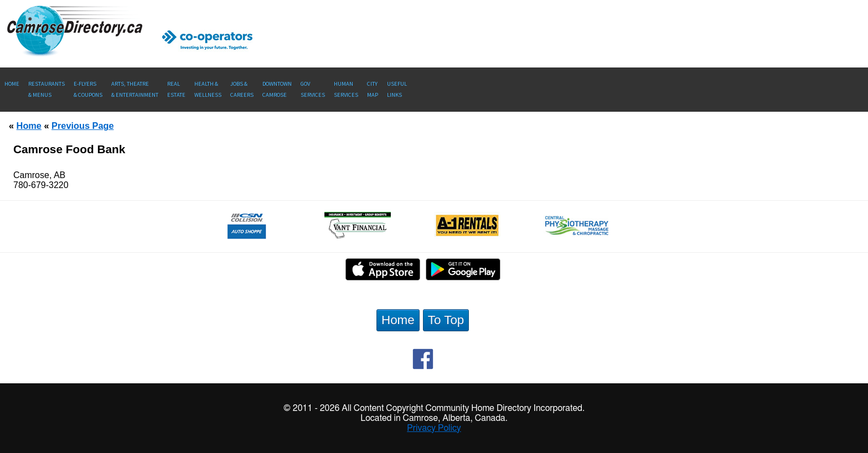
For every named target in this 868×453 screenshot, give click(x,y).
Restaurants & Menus (46, 89)
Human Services (346, 89)
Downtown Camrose (277, 89)
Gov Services (313, 89)
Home (12, 84)
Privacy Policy (434, 428)
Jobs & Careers (242, 89)
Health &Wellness (208, 89)
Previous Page (82, 126)
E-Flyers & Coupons (88, 89)
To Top (446, 320)
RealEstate (176, 89)
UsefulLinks (397, 89)
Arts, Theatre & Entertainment (135, 89)
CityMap (373, 89)
